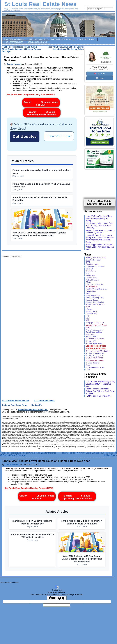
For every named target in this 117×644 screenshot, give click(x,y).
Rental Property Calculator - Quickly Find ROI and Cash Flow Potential (100, 391)
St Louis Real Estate (95, 360)
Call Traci (100, 74)
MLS (87, 320)
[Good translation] (52, 598)
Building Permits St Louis (96, 258)
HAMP (88, 293)
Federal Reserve (92, 280)
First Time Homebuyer (94, 284)
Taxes (88, 365)
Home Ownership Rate (95, 298)
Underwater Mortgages (95, 367)
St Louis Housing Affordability (97, 351)
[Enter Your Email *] (59, 136)
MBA (88, 318)
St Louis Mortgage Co (94, 356)
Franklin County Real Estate (97, 289)
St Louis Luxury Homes (95, 353)
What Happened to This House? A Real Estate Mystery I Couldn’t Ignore (100, 247)
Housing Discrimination (95, 302)
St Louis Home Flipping (95, 343)
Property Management (94, 330)
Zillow (88, 370)
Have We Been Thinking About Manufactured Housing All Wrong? (99, 218)
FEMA (88, 282)
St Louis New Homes (94, 358)
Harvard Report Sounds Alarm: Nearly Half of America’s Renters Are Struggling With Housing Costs (100, 239)
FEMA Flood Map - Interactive (98, 396)
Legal (88, 316)
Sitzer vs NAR (91, 336)
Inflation (89, 309)
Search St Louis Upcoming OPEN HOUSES (42, 113)
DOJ (87, 273)
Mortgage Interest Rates (96, 325)
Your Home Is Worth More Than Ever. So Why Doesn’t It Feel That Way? (99, 225)
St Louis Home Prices (96, 346)
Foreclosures (91, 287)
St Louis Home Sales (96, 349)
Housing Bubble (92, 300)
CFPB (88, 262)
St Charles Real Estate (95, 339)
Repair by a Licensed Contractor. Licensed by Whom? (100, 231)
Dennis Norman (14, 64)
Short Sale (90, 334)
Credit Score (91, 271)
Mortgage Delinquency (95, 323)
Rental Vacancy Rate (94, 332)
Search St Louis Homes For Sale (41, 103)
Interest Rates (91, 311)
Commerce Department (95, 267)
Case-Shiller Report (93, 260)
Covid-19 (89, 269)
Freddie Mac (91, 291)
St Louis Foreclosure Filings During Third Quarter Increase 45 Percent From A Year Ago (21, 49)
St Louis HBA (91, 341)
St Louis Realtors (92, 363)
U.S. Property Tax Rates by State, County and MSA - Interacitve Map (100, 384)
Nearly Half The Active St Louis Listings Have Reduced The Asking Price (66, 48)
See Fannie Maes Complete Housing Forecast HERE (31, 94)
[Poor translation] (62, 598)
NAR (88, 328)
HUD (88, 307)
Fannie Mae (90, 275)
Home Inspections (93, 295)
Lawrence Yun (91, 313)
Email (100, 78)
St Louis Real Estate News (40, 4)
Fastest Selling (91, 278)
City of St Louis (92, 264)
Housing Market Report (95, 304)
